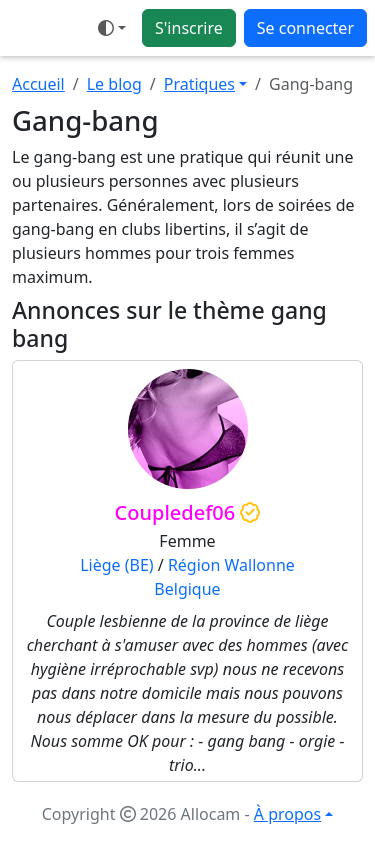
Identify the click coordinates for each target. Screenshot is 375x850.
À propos (287, 814)
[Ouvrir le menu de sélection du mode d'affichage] (112, 28)
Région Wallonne (231, 565)
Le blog (114, 84)
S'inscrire (189, 28)
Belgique (187, 589)
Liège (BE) (116, 565)
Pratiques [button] (199, 84)
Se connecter (305, 28)
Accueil (38, 84)
